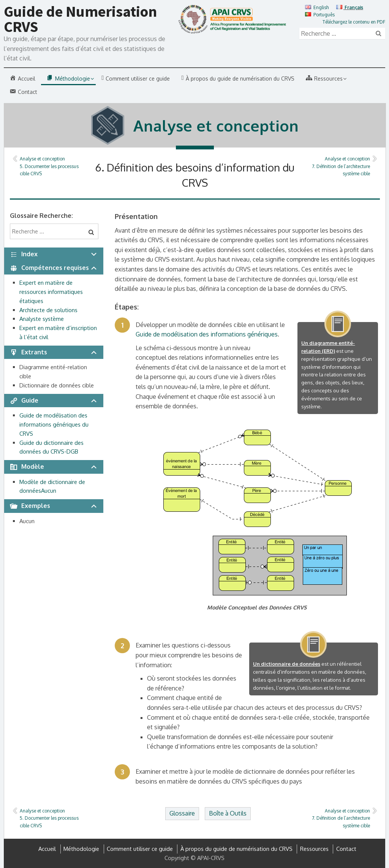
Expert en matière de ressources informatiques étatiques (51, 292)
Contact (346, 849)
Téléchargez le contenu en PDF (354, 22)
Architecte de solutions (48, 310)
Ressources (314, 849)
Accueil (47, 849)
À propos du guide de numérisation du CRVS (236, 849)
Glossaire (182, 813)
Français (350, 7)
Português (320, 15)
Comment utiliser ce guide (140, 849)
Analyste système (42, 319)
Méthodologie (81, 849)
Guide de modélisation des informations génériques (207, 334)
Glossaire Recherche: (41, 216)
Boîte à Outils (228, 813)
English (317, 7)
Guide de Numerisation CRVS (80, 19)
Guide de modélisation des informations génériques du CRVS (54, 424)
